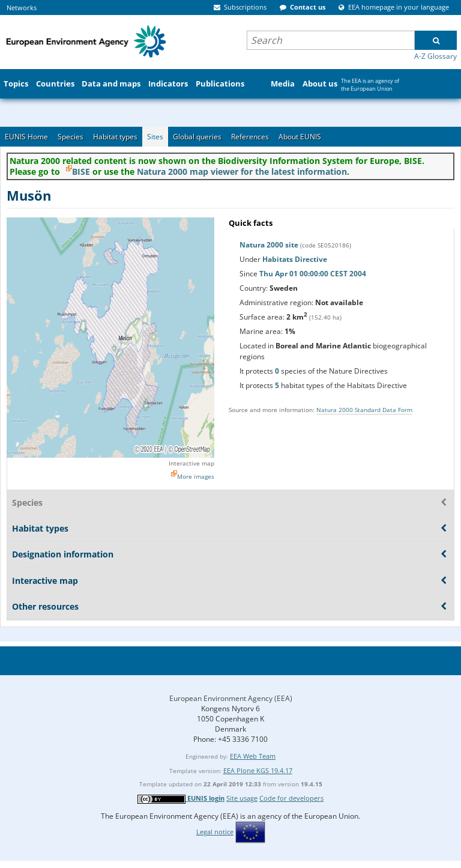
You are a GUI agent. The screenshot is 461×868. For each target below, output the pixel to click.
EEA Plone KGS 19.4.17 (258, 770)
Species (71, 137)
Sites (155, 137)
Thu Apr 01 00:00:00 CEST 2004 (313, 274)
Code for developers (291, 798)
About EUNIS (300, 137)
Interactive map (191, 463)
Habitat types (115, 137)
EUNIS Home (26, 137)
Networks (22, 8)
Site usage (242, 798)
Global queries (197, 137)
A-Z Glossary (435, 56)
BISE (81, 171)
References (250, 137)
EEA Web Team (253, 756)
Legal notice (215, 832)
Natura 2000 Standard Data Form (364, 410)
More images (196, 476)
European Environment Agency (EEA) (231, 698)
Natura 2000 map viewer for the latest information (242, 171)
